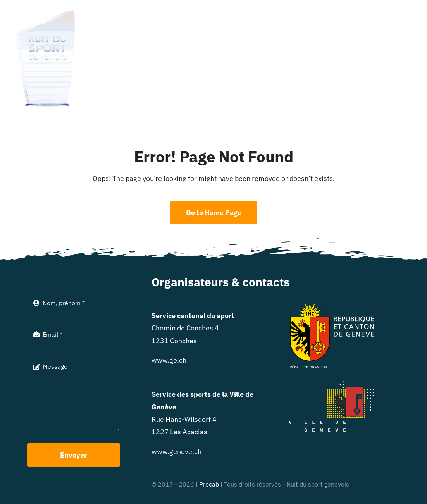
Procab (209, 484)
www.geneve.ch (176, 452)
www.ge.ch (169, 360)
